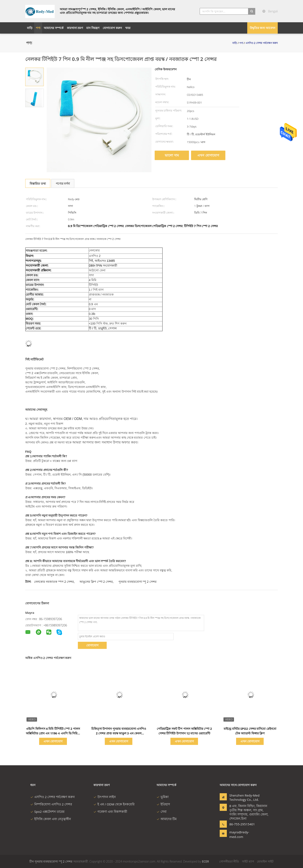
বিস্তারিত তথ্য (38, 183)
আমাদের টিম (167, 819)
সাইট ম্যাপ (248, 861)
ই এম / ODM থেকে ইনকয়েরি (114, 804)
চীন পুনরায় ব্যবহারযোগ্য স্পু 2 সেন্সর (51, 861)
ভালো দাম (172, 155)
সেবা (161, 811)
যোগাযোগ (92, 645)
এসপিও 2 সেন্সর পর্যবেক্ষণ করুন (52, 797)
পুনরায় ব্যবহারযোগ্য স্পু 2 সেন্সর (138, 582)
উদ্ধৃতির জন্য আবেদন (262, 28)
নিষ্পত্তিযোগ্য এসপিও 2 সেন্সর (51, 804)
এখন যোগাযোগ (208, 155)
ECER (205, 861)
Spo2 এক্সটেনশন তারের (47, 811)
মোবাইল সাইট (265, 861)
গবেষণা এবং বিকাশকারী (110, 811)
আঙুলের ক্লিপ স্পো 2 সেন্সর (96, 582)
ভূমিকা (163, 797)
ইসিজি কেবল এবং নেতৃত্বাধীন (51, 819)
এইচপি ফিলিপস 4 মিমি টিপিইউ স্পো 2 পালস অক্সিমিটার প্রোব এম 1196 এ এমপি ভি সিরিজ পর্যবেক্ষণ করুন (53, 733)
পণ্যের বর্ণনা (63, 183)
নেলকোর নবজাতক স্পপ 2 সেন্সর (54, 582)
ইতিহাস (163, 804)
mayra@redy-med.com (239, 834)
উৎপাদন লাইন (105, 797)
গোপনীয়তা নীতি (229, 861)
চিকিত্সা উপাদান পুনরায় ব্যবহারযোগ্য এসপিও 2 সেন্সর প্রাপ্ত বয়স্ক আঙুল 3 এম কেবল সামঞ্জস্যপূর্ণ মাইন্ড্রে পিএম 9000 (119, 733)
